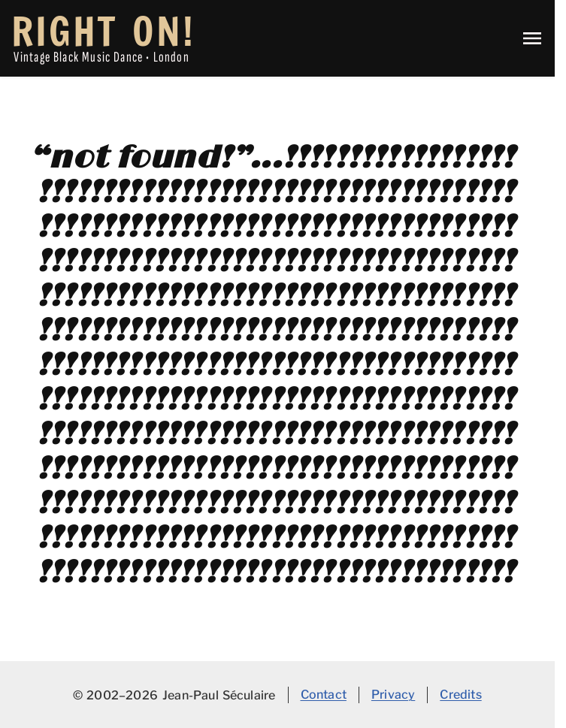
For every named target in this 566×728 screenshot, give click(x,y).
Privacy (393, 694)
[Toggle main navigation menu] (532, 38)
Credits (460, 694)
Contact (324, 694)
